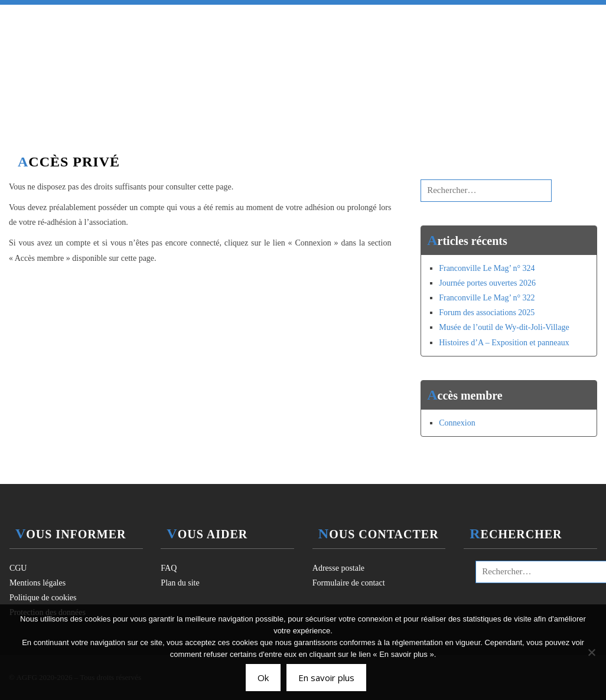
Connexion (457, 423)
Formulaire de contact (349, 583)
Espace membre (486, 16)
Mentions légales (38, 583)
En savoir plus (326, 678)
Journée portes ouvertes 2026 (487, 283)
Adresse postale (338, 568)
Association (232, 16)
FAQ (169, 568)
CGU (18, 568)
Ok (263, 678)
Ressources (392, 16)
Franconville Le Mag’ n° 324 (487, 268)
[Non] (591, 652)
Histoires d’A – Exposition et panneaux (504, 343)
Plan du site (180, 583)
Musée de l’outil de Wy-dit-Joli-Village (504, 327)
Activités (313, 16)
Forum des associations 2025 (487, 313)
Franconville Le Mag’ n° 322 (487, 298)
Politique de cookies (43, 598)
